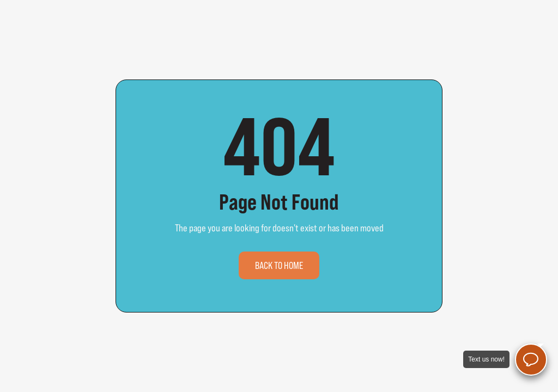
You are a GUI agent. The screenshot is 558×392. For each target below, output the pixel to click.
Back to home (279, 265)
